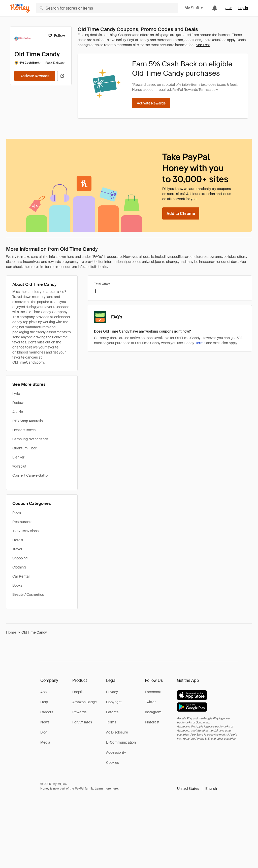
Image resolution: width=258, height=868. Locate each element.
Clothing (19, 567)
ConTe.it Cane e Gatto (30, 475)
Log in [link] (243, 8)
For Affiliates (82, 722)
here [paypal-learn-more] (115, 789)
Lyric (16, 394)
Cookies (112, 763)
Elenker (18, 457)
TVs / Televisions (25, 531)
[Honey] (20, 8)
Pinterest (152, 722)
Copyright (114, 702)
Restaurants (22, 522)
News (45, 722)
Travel (17, 549)
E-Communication (121, 742)
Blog (44, 732)
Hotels (18, 540)
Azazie (18, 412)
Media (45, 742)
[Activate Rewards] (35, 76)
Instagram (153, 712)
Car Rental (21, 576)
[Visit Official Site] (62, 76)
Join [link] (229, 8)
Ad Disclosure (117, 732)
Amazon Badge (85, 702)
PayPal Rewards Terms (190, 90)
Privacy (112, 692)
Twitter (150, 702)
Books (17, 585)
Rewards (79, 712)
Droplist (78, 692)
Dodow (18, 403)
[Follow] (56, 36)
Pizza (17, 513)
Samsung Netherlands (30, 439)
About (45, 692)
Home (11, 632)
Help (44, 702)
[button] (197, 789)
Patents (112, 712)
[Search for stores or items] (107, 8)
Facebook (153, 692)
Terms (200, 343)
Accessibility (116, 752)
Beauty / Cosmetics (28, 594)
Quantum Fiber (24, 448)
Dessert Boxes (24, 430)
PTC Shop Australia (28, 421)
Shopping (20, 558)
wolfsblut (19, 466)
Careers (47, 712)
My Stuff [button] (194, 8)
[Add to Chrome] (181, 213)
